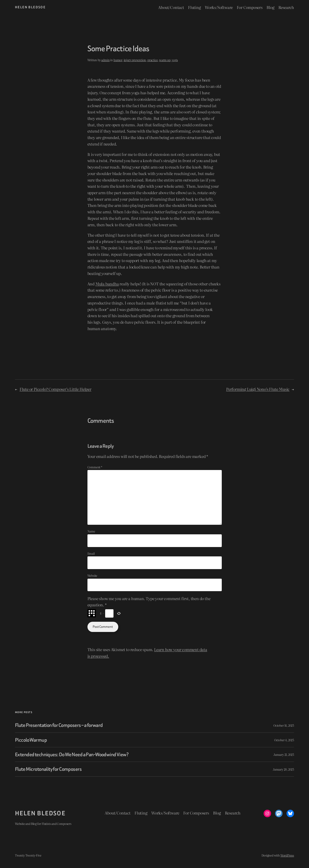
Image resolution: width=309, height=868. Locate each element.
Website (92, 575)
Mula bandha (107, 284)
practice (153, 60)
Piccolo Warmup (31, 740)
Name (91, 531)
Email (91, 553)
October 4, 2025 (284, 740)
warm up (165, 60)
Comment (95, 467)
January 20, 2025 (283, 769)
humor (118, 60)
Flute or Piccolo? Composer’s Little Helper (55, 389)
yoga (175, 60)
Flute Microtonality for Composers (48, 769)
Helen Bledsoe (30, 7)
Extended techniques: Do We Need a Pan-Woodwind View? (72, 754)
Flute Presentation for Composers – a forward (59, 725)
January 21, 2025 (284, 754)
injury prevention (135, 60)
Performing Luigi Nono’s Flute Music (258, 389)
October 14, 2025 (284, 725)
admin (105, 60)
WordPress (287, 855)
